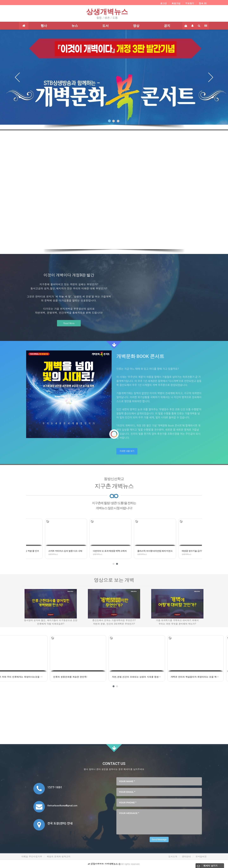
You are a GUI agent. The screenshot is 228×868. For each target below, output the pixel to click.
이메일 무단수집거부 (32, 856)
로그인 (164, 3)
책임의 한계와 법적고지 (59, 856)
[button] (17, 75)
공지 (167, 26)
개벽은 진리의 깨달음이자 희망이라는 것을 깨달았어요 (143, 677)
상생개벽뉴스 (107, 12)
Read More (69, 323)
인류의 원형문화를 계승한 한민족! (18, 677)
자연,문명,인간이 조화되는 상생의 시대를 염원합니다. (85, 677)
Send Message (159, 839)
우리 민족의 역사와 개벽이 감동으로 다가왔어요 (201, 677)
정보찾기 (190, 3)
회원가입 (176, 3)
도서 (105, 26)
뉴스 (75, 26)
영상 (136, 26)
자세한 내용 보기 (127, 451)
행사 (44, 26)
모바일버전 (201, 856)
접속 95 (203, 3)
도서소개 (173, 856)
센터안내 (186, 856)
